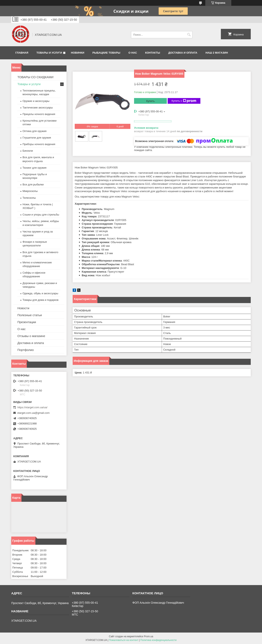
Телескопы (29, 198)
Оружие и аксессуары (36, 101)
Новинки (78, 53)
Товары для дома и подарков (41, 300)
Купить (150, 101)
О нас (133, 53)
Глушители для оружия (37, 138)
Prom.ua (149, 636)
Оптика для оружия (34, 131)
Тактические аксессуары (38, 108)
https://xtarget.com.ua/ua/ (32, 407)
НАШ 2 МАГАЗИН (217, 53)
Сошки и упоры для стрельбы (41, 215)
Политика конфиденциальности (159, 640)
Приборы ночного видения (39, 144)
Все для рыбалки (33, 184)
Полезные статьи (30, 315)
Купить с (184, 101)
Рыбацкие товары (106, 53)
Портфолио (26, 350)
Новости (23, 308)
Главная (22, 53)
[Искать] (189, 35)
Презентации (27, 322)
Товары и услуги (49, 53)
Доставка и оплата (183, 53)
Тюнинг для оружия (34, 168)
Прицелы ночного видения (39, 114)
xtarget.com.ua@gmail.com (33, 413)
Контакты (153, 53)
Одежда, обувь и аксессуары (40, 293)
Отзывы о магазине (31, 336)
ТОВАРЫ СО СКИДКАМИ (35, 77)
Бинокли (28, 151)
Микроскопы (30, 191)
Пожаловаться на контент (124, 640)
